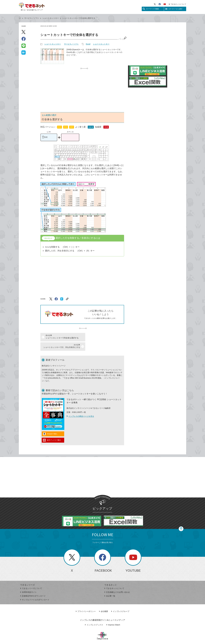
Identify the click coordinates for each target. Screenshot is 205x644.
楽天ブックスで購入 (54, 431)
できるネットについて (177, 4)
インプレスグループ (120, 602)
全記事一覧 (110, 587)
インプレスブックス (94, 615)
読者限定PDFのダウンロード (33, 587)
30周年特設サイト (28, 583)
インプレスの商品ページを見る (80, 407)
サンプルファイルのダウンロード (35, 590)
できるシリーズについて (31, 579)
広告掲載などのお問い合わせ (117, 583)
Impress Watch (113, 615)
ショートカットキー (51, 18)
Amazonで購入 (52, 424)
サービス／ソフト (32, 18)
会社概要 (103, 602)
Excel (88, 44)
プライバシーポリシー (86, 602)
